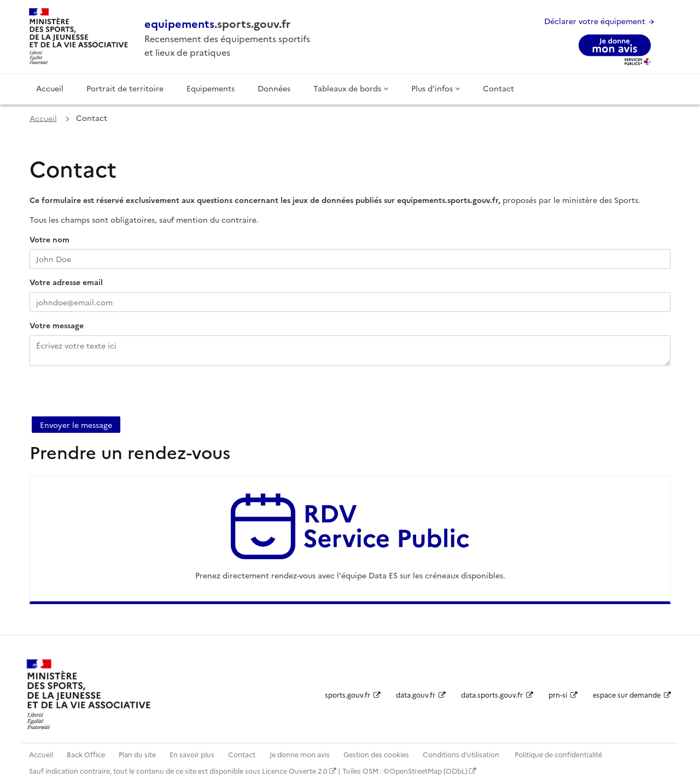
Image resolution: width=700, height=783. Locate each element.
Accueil (50, 88)
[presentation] (113, 395)
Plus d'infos (436, 88)
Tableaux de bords (351, 88)
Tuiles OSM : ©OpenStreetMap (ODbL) (409, 771)
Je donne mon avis (300, 754)
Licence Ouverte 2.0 (299, 771)
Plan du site (137, 754)
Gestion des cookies (376, 754)
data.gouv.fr (421, 695)
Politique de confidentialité (558, 754)
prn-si (563, 695)
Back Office (86, 754)
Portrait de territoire (125, 88)
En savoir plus (192, 754)
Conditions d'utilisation (462, 754)
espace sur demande (632, 695)
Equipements (211, 88)
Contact (498, 88)
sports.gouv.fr (353, 695)
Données (274, 88)
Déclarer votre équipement (600, 21)
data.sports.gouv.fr (497, 695)
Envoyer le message (76, 425)
